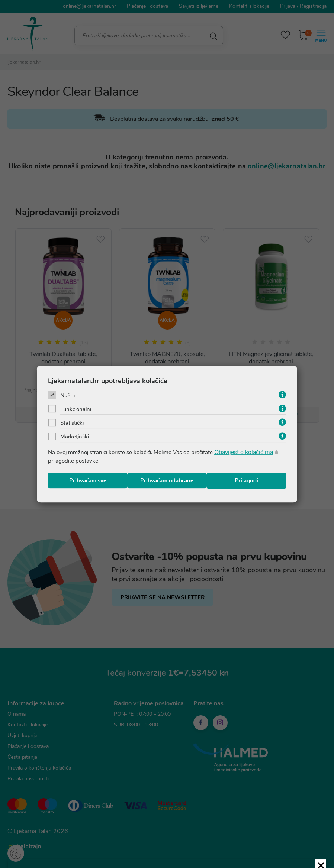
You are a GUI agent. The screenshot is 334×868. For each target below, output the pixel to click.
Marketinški (75, 437)
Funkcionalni (77, 409)
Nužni (68, 396)
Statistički (73, 423)
